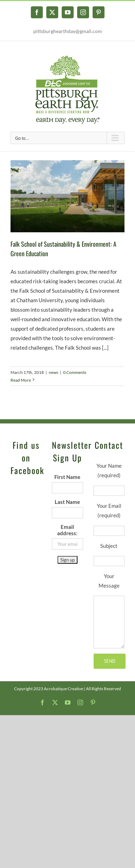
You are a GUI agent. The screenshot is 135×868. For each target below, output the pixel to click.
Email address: (67, 530)
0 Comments (75, 372)
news (53, 372)
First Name (67, 477)
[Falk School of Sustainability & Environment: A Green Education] (67, 196)
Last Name (67, 502)
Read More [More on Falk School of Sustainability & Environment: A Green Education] (21, 380)
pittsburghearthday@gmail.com (68, 31)
